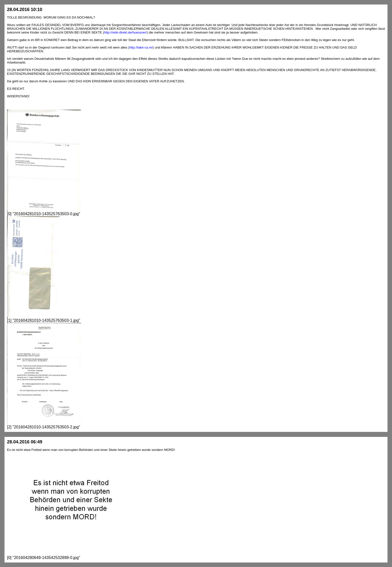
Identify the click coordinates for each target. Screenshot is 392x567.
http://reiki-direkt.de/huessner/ (125, 32)
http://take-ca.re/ (141, 47)
